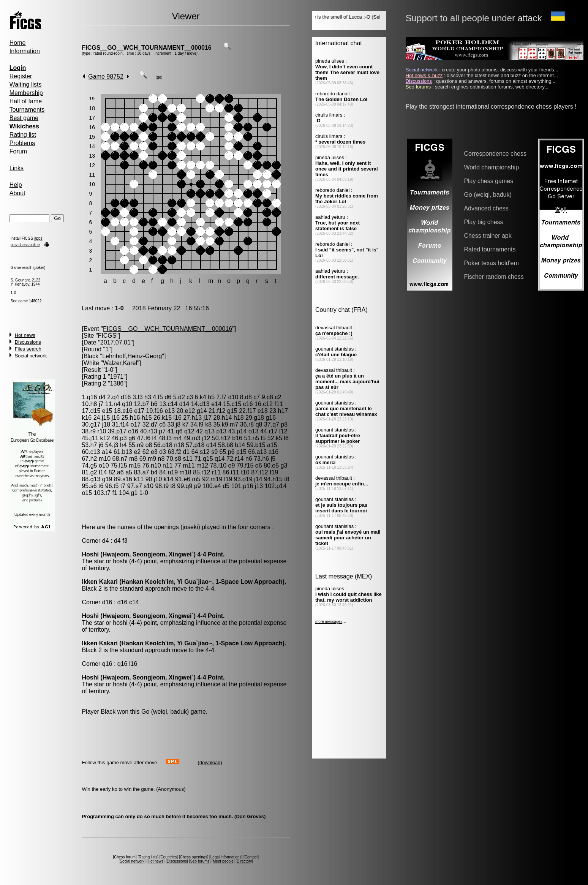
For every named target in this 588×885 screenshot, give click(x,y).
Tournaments (27, 110)
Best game (24, 118)
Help (16, 185)
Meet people (223, 861)
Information (25, 51)
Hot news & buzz (424, 75)
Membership (26, 93)
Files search (28, 349)
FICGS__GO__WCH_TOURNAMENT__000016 (146, 48)
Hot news (25, 335)
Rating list (23, 135)
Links (17, 168)
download (210, 763)
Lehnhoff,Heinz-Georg (132, 356)
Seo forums (200, 861)
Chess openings (194, 857)
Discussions (28, 342)
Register (21, 76)
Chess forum (125, 857)
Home (18, 43)
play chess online (25, 245)
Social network (31, 356)
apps (38, 238)
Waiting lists (26, 85)
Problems (22, 143)
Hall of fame (26, 101)
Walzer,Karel (120, 363)
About (17, 193)
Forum (18, 151)
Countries (169, 857)
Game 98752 (106, 77)
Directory (244, 861)
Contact (251, 857)
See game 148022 (26, 301)
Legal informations (226, 857)
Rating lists (148, 857)
